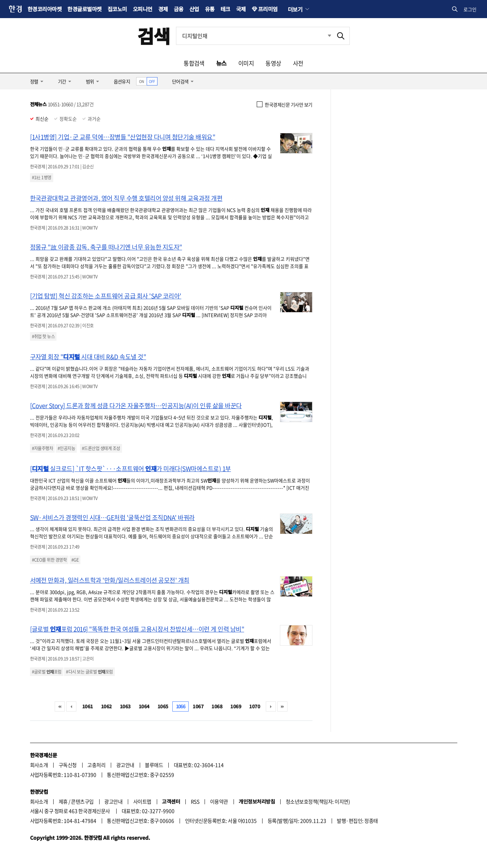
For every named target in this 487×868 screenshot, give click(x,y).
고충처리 (96, 765)
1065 (163, 706)
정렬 (34, 81)
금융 (179, 9)
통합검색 (194, 63)
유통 (210, 9)
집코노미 (117, 9)
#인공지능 (66, 448)
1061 (88, 706)
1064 (144, 706)
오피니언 (143, 9)
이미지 (246, 63)
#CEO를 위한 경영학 (49, 560)
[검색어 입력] (254, 36)
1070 (255, 706)
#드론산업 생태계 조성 (101, 448)
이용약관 (219, 801)
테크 (225, 9)
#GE (75, 560)
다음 (271, 706)
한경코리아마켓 (45, 9)
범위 (90, 81)
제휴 (63, 801)
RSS (195, 801)
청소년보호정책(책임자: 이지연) (318, 801)
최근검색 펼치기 (324, 36)
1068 (217, 706)
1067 (198, 706)
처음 (60, 706)
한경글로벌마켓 (84, 9)
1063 (125, 706)
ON (141, 81)
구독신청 (68, 765)
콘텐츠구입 (82, 801)
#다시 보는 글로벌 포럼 (89, 672)
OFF (152, 81)
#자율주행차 (43, 448)
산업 (194, 9)
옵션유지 (122, 81)
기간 (62, 81)
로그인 (470, 9)
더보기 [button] (295, 9)
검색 (154, 36)
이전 (71, 706)
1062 (106, 706)
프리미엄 (268, 9)
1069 (236, 706)
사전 (298, 63)
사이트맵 (142, 801)
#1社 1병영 (42, 177)
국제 (241, 9)
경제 (163, 9)
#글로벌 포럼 (47, 672)
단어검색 (180, 81)
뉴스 (221, 63)
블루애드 (154, 765)
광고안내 (125, 765)
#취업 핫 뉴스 (43, 336)
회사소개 (39, 765)
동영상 (273, 63)
